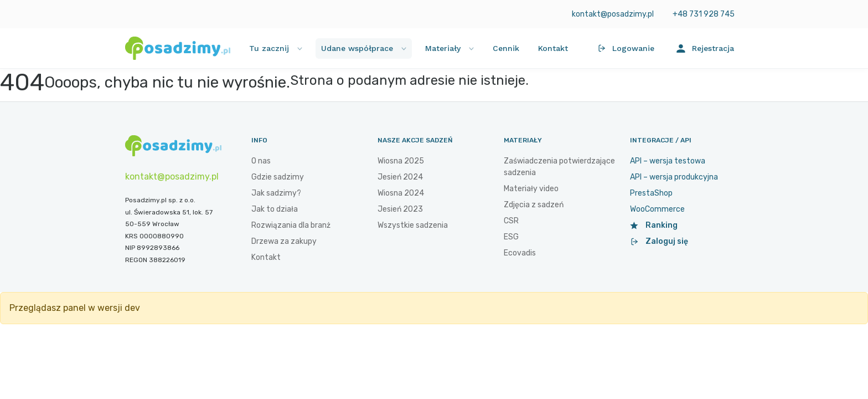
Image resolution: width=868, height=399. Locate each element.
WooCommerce (657, 209)
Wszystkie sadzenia (413, 225)
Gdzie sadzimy (278, 177)
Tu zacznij (276, 48)
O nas (261, 161)
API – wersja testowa (668, 161)
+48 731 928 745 (704, 14)
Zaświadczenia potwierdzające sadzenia (559, 167)
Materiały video (531, 189)
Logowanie (626, 48)
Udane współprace (364, 48)
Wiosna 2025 (401, 161)
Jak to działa (275, 209)
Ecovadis (520, 253)
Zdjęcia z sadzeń (534, 205)
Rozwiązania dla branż (291, 225)
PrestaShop (651, 193)
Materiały (449, 48)
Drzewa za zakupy (284, 241)
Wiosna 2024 (401, 193)
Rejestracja (705, 48)
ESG (511, 237)
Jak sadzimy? (276, 193)
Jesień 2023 (400, 209)
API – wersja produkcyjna (674, 177)
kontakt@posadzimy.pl (612, 14)
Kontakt (553, 48)
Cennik (506, 48)
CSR (511, 221)
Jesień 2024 (400, 177)
